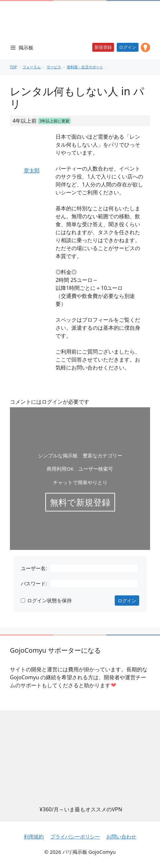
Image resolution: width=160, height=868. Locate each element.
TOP (13, 67)
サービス (54, 67)
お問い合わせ (121, 836)
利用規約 (34, 836)
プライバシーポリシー (75, 836)
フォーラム (32, 67)
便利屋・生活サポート (85, 67)
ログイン (128, 47)
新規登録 (103, 47)
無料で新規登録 (80, 502)
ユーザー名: (34, 568)
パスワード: (34, 583)
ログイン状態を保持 (49, 600)
